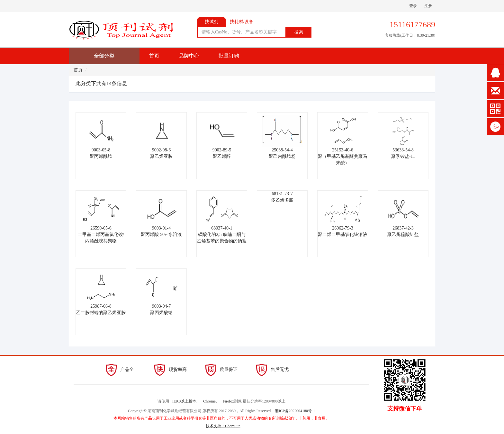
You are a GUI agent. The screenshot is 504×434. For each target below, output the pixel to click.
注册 (428, 6)
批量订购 (229, 56)
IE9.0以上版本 (184, 401)
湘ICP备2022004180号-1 (295, 411)
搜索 (299, 32)
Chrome (209, 401)
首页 (154, 56)
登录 (413, 6)
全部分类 (104, 56)
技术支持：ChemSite (223, 426)
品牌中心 (189, 56)
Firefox (228, 401)
